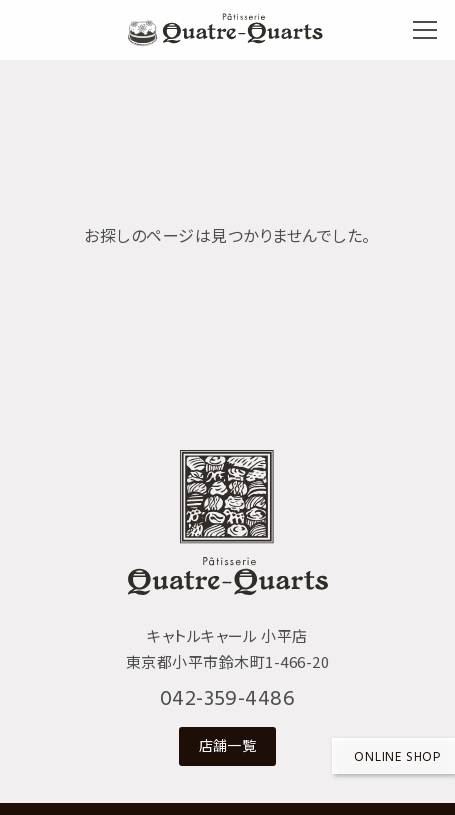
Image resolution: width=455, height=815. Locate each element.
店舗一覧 (228, 745)
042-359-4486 (228, 699)
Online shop (397, 757)
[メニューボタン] (425, 30)
